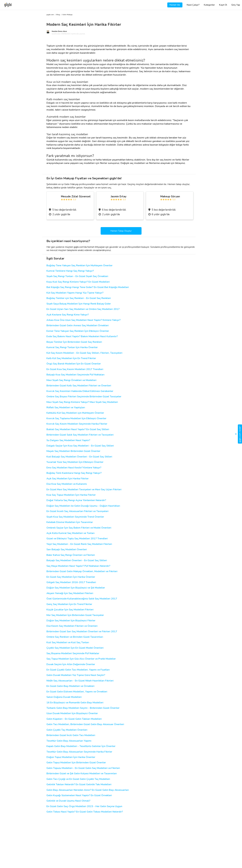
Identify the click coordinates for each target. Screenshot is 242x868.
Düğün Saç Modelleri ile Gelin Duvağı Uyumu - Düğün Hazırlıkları (83, 506)
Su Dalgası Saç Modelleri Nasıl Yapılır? (68, 440)
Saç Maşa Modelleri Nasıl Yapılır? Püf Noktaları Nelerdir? (78, 566)
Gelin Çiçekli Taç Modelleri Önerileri (67, 730)
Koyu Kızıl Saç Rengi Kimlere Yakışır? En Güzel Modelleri (78, 282)
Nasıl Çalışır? (193, 5)
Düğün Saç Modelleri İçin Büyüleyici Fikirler (71, 621)
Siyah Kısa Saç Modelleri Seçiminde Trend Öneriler (75, 517)
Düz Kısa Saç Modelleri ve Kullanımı (67, 484)
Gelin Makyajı (67, 15)
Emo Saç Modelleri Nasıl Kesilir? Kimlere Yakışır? (74, 468)
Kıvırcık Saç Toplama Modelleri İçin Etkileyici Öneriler (76, 419)
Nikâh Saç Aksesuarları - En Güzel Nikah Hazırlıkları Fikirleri (80, 681)
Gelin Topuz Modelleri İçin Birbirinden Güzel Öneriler (76, 763)
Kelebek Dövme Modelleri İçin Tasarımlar (70, 522)
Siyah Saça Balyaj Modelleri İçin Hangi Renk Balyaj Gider (79, 304)
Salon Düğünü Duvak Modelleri (64, 697)
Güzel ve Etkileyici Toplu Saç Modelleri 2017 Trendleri (77, 539)
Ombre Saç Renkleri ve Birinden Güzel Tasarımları (75, 637)
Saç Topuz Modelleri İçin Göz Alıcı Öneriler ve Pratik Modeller (81, 659)
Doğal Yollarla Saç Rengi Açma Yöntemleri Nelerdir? (76, 500)
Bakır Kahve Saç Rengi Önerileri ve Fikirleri (71, 555)
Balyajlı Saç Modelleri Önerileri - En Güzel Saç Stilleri (77, 560)
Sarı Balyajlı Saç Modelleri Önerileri (67, 550)
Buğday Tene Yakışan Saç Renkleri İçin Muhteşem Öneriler (79, 266)
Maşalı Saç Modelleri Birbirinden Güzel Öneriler (73, 451)
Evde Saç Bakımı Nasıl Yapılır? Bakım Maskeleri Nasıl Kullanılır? (82, 336)
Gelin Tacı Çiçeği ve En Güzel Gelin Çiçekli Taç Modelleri (78, 779)
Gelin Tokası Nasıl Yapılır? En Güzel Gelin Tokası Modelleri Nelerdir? (85, 812)
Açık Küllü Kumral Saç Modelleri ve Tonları (71, 533)
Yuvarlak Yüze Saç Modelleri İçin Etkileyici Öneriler (75, 462)
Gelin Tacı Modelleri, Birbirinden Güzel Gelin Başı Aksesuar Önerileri (85, 724)
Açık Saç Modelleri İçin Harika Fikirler (68, 479)
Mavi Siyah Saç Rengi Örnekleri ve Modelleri (71, 380)
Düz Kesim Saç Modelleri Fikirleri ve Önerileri (72, 626)
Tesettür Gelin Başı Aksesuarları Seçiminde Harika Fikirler (79, 752)
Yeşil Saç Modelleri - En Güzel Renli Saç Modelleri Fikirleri (79, 544)
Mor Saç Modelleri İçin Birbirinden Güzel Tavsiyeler (75, 615)
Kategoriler (209, 5)
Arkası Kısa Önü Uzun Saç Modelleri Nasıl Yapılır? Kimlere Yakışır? (83, 320)
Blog (58, 15)
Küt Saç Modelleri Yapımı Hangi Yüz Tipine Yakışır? (75, 293)
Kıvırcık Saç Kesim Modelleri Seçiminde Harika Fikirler (77, 424)
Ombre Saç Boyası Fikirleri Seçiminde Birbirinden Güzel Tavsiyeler (84, 397)
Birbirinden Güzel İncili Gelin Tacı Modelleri (71, 735)
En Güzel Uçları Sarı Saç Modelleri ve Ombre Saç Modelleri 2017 (83, 309)
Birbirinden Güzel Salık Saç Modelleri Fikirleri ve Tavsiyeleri (80, 435)
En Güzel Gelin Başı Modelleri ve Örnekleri (70, 686)
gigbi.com (50, 15)
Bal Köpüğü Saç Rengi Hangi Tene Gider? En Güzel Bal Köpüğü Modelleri (88, 287)
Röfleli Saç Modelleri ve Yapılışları (66, 408)
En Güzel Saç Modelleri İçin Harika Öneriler (71, 577)
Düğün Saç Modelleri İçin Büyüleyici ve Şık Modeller (76, 588)
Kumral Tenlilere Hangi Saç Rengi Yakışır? (70, 271)
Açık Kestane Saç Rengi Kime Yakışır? (68, 315)
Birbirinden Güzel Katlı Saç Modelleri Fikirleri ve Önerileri (79, 386)
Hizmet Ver (175, 5)
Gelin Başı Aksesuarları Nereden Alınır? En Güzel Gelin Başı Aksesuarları (88, 790)
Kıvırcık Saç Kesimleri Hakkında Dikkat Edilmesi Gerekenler (80, 391)
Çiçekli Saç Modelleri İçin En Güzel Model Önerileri (75, 648)
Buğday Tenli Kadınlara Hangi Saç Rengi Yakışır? (74, 473)
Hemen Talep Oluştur (121, 231)
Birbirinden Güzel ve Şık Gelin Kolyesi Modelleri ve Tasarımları (82, 774)
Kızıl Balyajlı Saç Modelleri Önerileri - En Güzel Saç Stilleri (79, 457)
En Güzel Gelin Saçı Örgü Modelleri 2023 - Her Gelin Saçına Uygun (84, 806)
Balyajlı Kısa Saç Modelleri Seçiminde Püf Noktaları (75, 375)
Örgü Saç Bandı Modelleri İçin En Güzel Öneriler (74, 364)
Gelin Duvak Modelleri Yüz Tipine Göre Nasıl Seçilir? (76, 675)
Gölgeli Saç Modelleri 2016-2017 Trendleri (71, 582)
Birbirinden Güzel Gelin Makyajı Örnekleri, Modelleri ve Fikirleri (82, 571)
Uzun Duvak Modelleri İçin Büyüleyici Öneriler (72, 713)
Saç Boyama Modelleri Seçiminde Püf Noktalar (73, 653)
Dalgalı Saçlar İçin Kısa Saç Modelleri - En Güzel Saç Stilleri (80, 446)
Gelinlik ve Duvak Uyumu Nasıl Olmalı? (68, 801)
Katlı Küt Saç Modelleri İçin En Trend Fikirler (71, 358)
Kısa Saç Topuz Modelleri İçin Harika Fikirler (71, 495)
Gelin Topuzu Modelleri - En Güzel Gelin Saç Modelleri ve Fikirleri (83, 768)
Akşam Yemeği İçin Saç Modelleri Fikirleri (70, 593)
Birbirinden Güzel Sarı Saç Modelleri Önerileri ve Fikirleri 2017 (82, 632)
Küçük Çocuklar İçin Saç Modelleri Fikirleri (70, 610)
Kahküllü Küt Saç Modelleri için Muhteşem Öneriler (75, 413)
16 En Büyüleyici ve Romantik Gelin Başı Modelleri (75, 703)
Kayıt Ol (223, 5)
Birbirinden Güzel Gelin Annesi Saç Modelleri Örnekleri (78, 326)
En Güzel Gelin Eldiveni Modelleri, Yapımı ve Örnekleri (77, 692)
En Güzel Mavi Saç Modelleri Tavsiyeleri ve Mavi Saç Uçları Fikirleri (84, 490)
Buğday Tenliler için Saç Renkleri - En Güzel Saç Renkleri (79, 298)
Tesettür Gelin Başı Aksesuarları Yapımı (69, 741)
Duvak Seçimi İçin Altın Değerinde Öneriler (71, 664)
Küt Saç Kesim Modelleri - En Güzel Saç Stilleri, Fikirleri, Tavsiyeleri (84, 353)
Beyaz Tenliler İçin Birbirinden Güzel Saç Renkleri (74, 342)
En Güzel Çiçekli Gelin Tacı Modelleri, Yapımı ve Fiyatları (78, 670)
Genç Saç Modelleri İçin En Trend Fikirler (69, 604)
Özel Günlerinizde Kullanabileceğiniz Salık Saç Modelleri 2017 (82, 599)
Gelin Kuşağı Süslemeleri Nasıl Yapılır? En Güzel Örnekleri (79, 795)
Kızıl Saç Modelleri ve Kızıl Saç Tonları (68, 643)
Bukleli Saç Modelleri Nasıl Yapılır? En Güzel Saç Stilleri (78, 429)
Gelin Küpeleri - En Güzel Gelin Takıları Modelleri (74, 719)
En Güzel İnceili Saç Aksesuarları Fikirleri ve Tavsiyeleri (77, 511)
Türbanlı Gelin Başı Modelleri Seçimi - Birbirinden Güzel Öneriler (83, 708)
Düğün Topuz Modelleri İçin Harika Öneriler (71, 757)
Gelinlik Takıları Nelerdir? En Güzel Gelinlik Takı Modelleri (79, 785)
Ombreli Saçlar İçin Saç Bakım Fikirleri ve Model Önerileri (79, 528)
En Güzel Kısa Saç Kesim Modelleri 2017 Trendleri (75, 369)
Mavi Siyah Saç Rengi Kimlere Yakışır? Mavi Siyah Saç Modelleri (82, 402)
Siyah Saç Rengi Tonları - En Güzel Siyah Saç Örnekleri (77, 276)
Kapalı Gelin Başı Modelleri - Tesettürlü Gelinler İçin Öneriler (81, 746)
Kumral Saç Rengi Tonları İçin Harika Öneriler (72, 347)
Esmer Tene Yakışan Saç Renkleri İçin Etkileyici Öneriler (78, 331)
